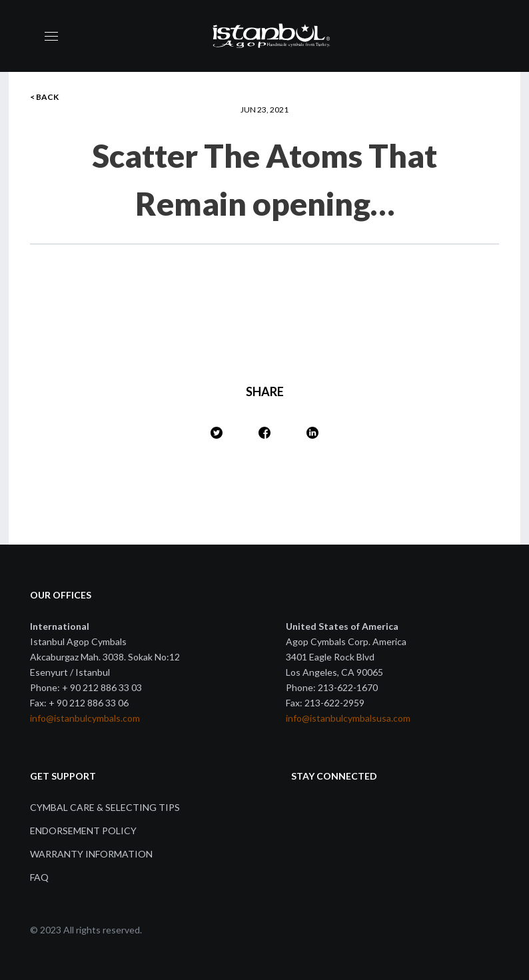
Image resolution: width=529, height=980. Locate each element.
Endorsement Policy (83, 831)
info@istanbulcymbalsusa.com (348, 718)
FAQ (39, 877)
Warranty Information (91, 854)
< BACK (44, 97)
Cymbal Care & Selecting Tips (105, 807)
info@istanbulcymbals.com (85, 718)
